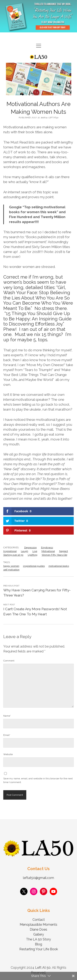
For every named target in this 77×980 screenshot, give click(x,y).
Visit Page (38, 16)
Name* (7, 716)
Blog (38, 944)
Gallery (39, 934)
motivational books (59, 566)
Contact (39, 920)
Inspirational (10, 551)
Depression (30, 547)
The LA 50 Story (38, 939)
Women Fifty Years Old (54, 555)
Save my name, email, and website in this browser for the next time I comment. (38, 780)
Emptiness (47, 547)
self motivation (11, 570)
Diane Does (38, 929)
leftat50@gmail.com (38, 878)
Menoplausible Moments (38, 925)
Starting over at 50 (13, 555)
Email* (7, 735)
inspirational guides (34, 566)
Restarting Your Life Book (39, 949)
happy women (11, 566)
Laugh (25, 551)
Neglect (64, 551)
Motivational (48, 551)
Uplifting (33, 555)
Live (35, 551)
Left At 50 (43, 968)
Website (8, 754)
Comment (9, 661)
